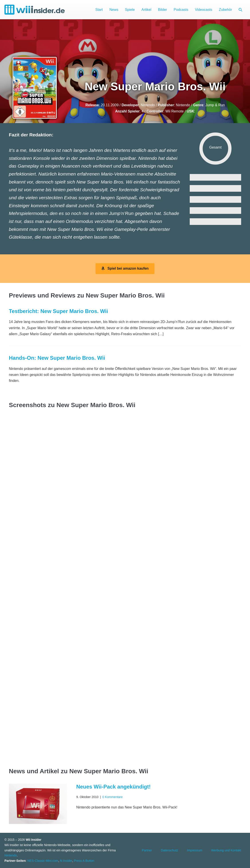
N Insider (66, 861)
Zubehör (225, 10)
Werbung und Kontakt (226, 850)
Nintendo (148, 105)
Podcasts (181, 10)
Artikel (146, 10)
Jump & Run (215, 105)
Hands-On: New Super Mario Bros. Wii (57, 358)
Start (99, 10)
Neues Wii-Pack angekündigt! (113, 787)
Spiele (130, 10)
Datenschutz (170, 850)
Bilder (163, 10)
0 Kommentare (113, 797)
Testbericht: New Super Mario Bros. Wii (58, 311)
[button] (240, 10)
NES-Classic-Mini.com (43, 861)
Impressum (195, 850)
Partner (147, 850)
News (114, 10)
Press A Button (84, 861)
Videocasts (203, 10)
